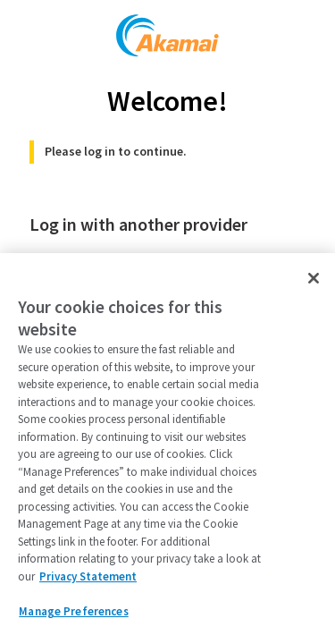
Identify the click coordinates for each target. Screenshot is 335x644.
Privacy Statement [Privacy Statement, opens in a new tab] (88, 576)
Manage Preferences (73, 611)
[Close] (314, 278)
